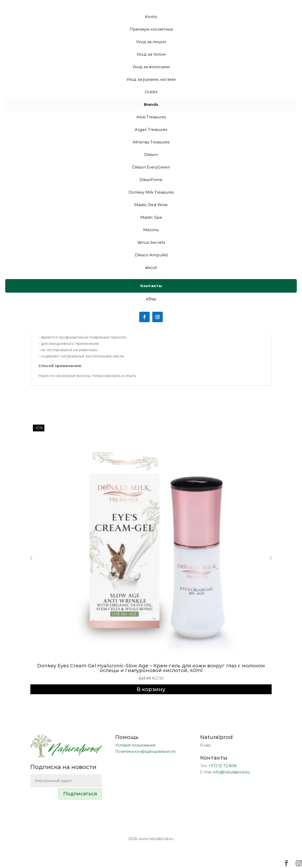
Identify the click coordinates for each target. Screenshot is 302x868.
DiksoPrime (151, 180)
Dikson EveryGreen (151, 167)
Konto (151, 17)
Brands (151, 104)
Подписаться (80, 794)
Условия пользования (135, 745)
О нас (205, 745)
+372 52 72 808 (223, 766)
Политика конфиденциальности (145, 751)
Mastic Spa (151, 217)
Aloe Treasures (151, 117)
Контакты (151, 286)
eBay (151, 299)
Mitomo (151, 230)
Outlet (151, 92)
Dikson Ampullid (151, 255)
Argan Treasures (151, 129)
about (151, 267)
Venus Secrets (151, 242)
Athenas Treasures (151, 142)
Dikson (151, 155)
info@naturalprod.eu (232, 772)
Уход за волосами (151, 67)
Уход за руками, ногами (151, 79)
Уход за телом (151, 54)
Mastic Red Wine (151, 205)
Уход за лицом (151, 42)
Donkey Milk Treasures (151, 192)
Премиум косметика (151, 29)
